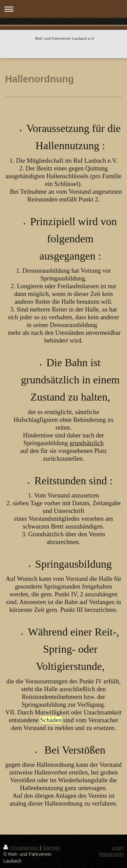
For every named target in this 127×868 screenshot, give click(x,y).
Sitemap (51, 848)
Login (118, 848)
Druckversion (22, 848)
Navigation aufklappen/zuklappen (63, 9)
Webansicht (111, 854)
